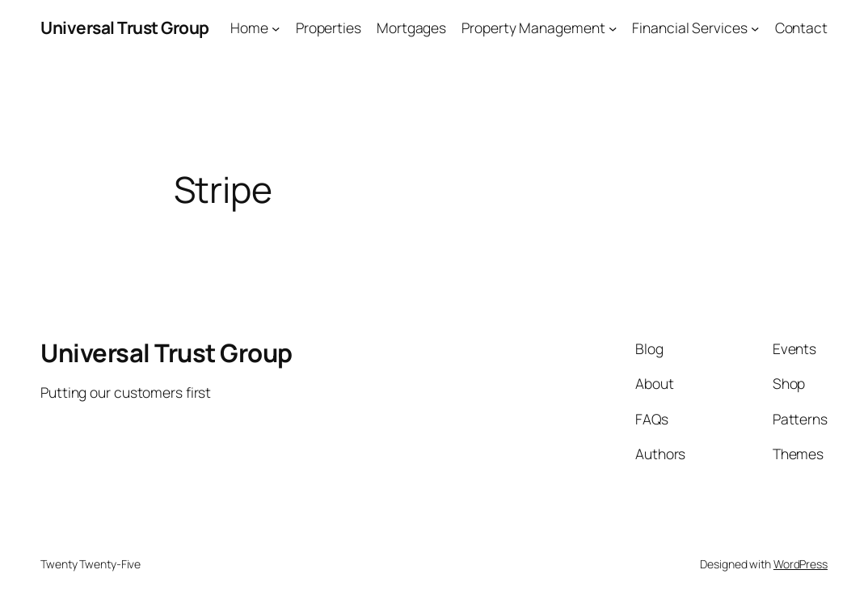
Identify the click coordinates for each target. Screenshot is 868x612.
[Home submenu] (276, 27)
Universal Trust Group (125, 27)
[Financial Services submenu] (755, 27)
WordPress (801, 564)
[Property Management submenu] (613, 27)
